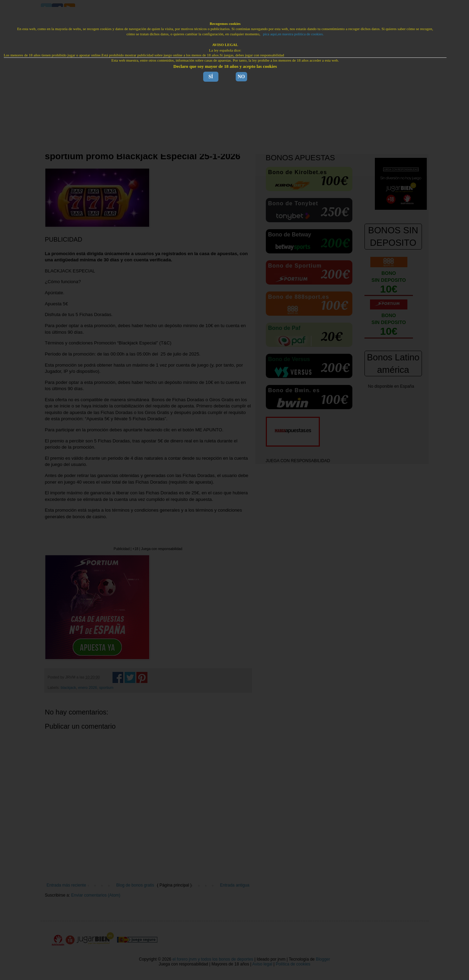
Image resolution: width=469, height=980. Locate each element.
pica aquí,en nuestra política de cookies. (294, 34)
